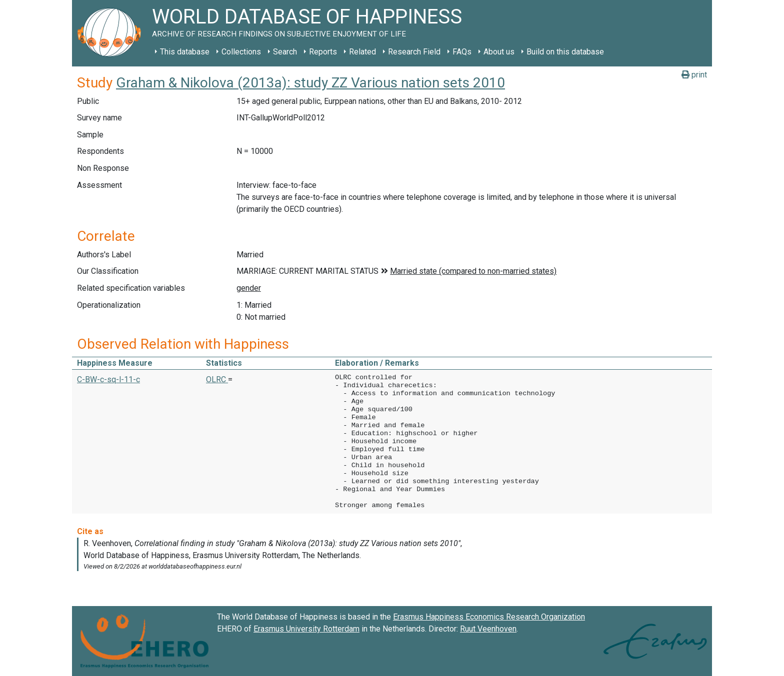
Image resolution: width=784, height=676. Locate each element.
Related (362, 52)
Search (285, 52)
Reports (323, 52)
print (694, 75)
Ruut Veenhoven (488, 629)
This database (185, 52)
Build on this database (565, 52)
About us (499, 52)
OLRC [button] (217, 379)
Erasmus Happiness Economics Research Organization (489, 617)
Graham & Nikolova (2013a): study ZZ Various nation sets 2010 (310, 83)
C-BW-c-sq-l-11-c (108, 379)
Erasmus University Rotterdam (306, 629)
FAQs (462, 52)
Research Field (414, 52)
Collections (241, 52)
